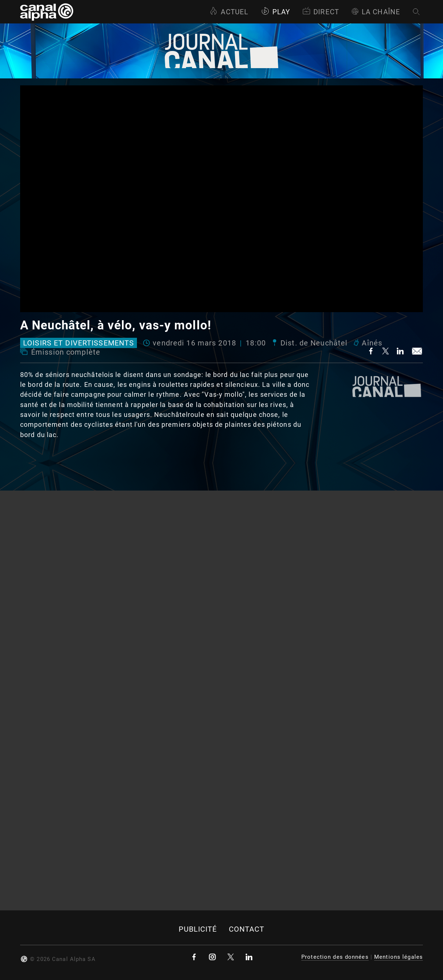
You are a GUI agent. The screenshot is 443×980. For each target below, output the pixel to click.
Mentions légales (399, 957)
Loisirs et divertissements (79, 343)
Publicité (198, 929)
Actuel (229, 12)
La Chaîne (376, 12)
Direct (321, 12)
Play (276, 12)
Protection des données (335, 957)
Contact (247, 929)
